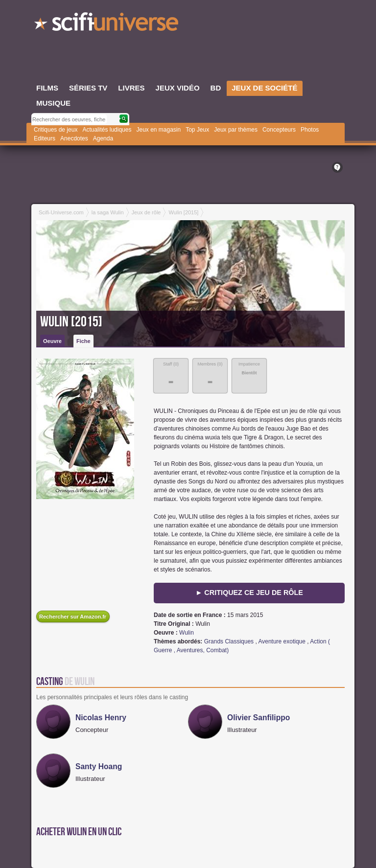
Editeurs (45, 138)
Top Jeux (197, 130)
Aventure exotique (282, 641)
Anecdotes (74, 138)
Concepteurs (279, 130)
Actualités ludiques (107, 130)
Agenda (103, 138)
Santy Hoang (99, 766)
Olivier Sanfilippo (258, 718)
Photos (310, 130)
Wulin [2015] (71, 322)
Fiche (83, 341)
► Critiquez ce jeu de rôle (249, 593)
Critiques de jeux (56, 130)
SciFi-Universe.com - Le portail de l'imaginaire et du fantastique (107, 24)
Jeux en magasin (158, 130)
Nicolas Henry (101, 718)
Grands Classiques (229, 641)
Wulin (187, 633)
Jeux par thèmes (236, 130)
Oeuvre (52, 341)
